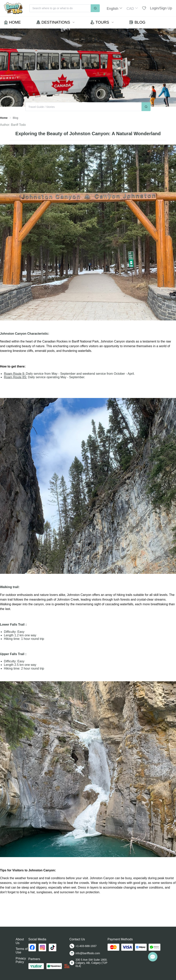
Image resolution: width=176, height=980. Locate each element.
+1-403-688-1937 (86, 946)
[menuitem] (12, 22)
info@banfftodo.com (88, 953)
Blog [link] (15, 118)
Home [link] (4, 118)
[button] (115, 8)
